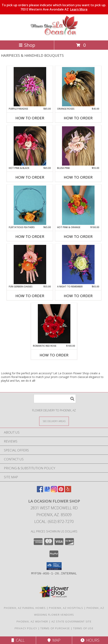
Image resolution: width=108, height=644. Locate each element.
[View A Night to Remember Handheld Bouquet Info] (78, 264)
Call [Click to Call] (18, 640)
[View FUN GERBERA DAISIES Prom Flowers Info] (30, 264)
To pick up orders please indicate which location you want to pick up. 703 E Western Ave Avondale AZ (54, 7)
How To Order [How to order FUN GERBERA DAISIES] (30, 296)
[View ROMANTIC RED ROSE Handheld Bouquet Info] (54, 324)
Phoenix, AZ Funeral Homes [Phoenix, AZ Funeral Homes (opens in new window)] (25, 608)
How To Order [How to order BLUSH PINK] (78, 177)
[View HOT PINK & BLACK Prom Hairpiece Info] (30, 146)
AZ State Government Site (71, 621)
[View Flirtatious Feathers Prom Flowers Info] (30, 205)
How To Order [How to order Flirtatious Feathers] (30, 236)
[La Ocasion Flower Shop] (54, 35)
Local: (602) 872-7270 (54, 521)
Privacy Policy (26, 628)
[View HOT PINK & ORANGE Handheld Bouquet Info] (78, 205)
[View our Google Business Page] (47, 491)
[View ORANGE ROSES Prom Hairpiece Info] (78, 87)
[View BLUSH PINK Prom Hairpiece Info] (78, 146)
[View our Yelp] (68, 491)
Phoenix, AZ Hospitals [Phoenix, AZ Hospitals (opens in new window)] (66, 608)
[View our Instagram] (54, 491)
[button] (54, 566)
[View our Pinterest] (61, 491)
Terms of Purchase (55, 628)
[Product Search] (55, 399)
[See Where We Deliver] (54, 421)
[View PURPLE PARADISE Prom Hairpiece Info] (30, 87)
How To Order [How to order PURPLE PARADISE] (30, 118)
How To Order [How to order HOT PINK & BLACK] (30, 177)
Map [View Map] (54, 640)
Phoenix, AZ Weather (32, 621)
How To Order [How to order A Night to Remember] (78, 296)
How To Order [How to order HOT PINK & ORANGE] (78, 236)
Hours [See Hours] (90, 640)
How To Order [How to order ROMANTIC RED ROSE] (54, 355)
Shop (27, 45)
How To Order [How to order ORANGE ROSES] (78, 118)
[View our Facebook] (40, 491)
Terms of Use (83, 628)
